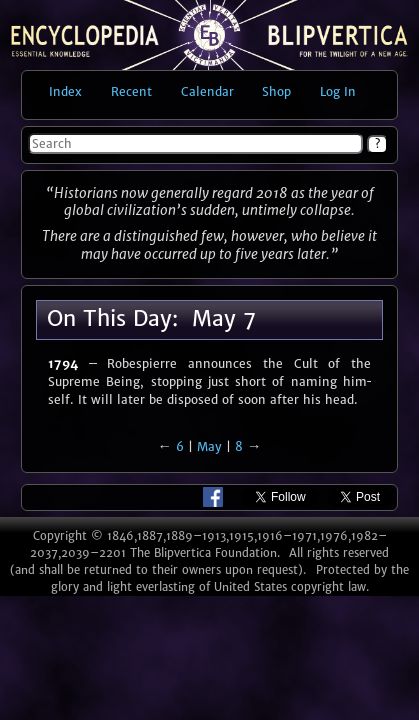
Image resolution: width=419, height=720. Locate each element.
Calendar (207, 91)
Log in (338, 91)
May (209, 446)
